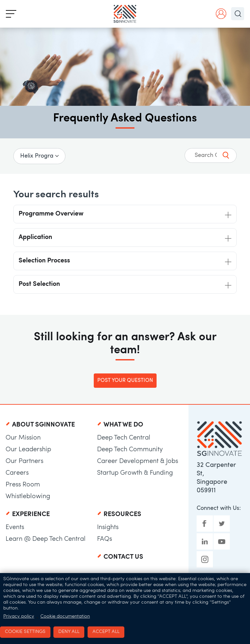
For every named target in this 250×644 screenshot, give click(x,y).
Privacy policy (19, 616)
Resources (122, 514)
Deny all (69, 632)
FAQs (104, 539)
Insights (108, 527)
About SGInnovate (43, 425)
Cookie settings (25, 632)
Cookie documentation (65, 616)
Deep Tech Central (124, 438)
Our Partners (24, 461)
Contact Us (123, 557)
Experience (31, 514)
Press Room (23, 485)
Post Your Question (125, 381)
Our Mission (23, 438)
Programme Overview (51, 214)
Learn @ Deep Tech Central (46, 539)
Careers (17, 473)
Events (15, 527)
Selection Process (44, 261)
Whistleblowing (28, 497)
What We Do (123, 425)
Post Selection (39, 284)
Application (35, 237)
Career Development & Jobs (138, 461)
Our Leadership (28, 450)
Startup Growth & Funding (135, 473)
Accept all (106, 632)
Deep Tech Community (130, 450)
